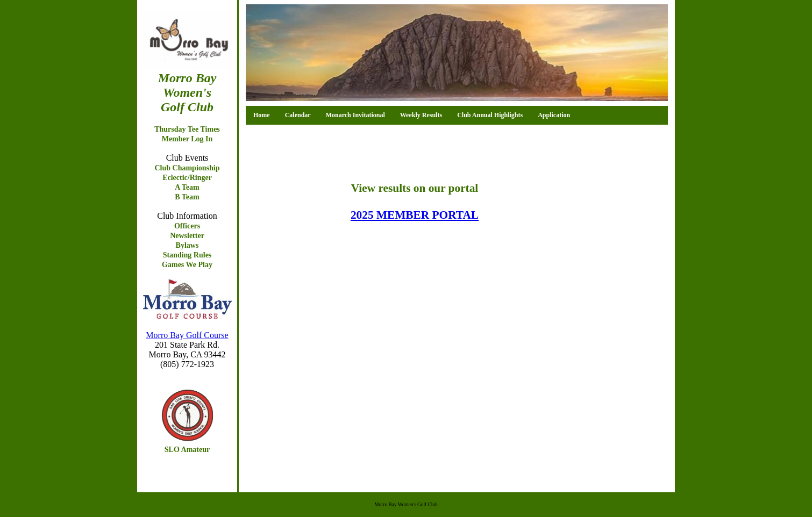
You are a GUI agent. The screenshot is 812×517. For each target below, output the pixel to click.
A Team (187, 187)
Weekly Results (421, 115)
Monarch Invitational (355, 115)
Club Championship (187, 168)
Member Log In (187, 139)
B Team (187, 197)
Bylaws (187, 245)
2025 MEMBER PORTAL (415, 215)
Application (554, 115)
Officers (187, 226)
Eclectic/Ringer (187, 178)
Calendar (298, 115)
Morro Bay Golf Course (187, 335)
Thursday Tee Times (187, 129)
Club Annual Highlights (490, 115)
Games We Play (187, 265)
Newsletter (187, 236)
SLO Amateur (187, 450)
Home (262, 115)
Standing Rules (187, 255)
